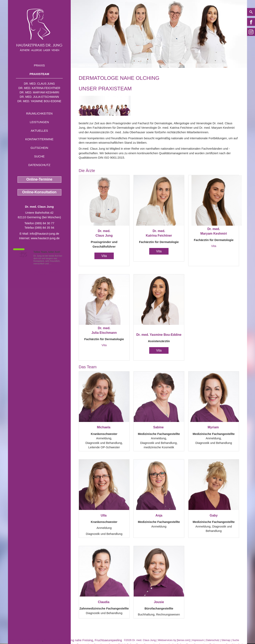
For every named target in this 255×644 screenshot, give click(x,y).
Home (82, 66)
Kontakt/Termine (39, 139)
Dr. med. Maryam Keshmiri (39, 92)
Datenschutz (39, 165)
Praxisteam (39, 74)
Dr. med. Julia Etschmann (39, 97)
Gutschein (39, 148)
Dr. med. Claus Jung (39, 84)
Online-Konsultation (39, 192)
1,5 (23, 254)
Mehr (55, 264)
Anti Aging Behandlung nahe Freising (68, 640)
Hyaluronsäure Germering (25, 640)
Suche (39, 156)
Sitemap (226, 640)
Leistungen (39, 122)
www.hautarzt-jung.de (45, 238)
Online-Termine (39, 179)
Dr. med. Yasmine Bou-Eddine (39, 101)
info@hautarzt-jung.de (44, 234)
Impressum (198, 640)
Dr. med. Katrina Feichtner (39, 88)
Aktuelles (39, 131)
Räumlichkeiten (39, 113)
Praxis (39, 65)
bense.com (183, 640)
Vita (104, 256)
